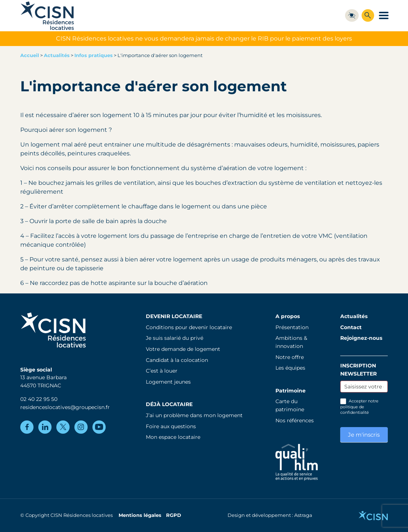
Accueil (30, 55)
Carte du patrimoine (290, 405)
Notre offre (290, 357)
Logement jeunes (168, 382)
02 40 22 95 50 (39, 399)
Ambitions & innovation (291, 342)
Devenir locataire (174, 316)
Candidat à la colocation (177, 360)
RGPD (174, 515)
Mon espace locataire (173, 437)
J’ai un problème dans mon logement (194, 415)
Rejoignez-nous (361, 338)
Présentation (292, 327)
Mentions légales (140, 515)
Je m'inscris (364, 435)
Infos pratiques (94, 55)
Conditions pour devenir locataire (189, 327)
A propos (288, 316)
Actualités (57, 55)
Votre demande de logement (183, 349)
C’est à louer (162, 371)
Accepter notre (359, 407)
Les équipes (290, 368)
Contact (351, 327)
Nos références (295, 420)
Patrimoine (291, 391)
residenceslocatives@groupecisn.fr (65, 407)
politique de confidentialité (355, 410)
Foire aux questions (171, 426)
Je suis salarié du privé (175, 338)
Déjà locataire (169, 404)
